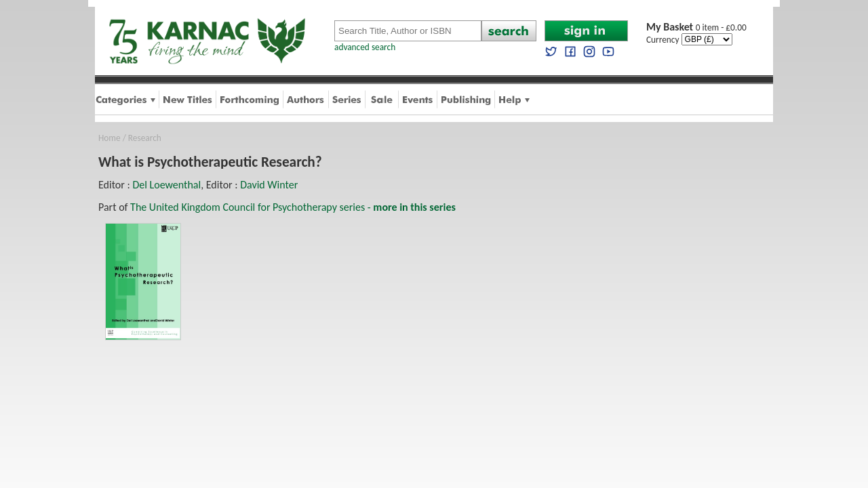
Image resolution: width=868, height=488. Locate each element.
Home (110, 138)
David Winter (269, 185)
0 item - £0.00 (696, 27)
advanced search (365, 47)
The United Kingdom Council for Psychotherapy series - (293, 207)
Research (145, 138)
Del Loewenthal (166, 185)
